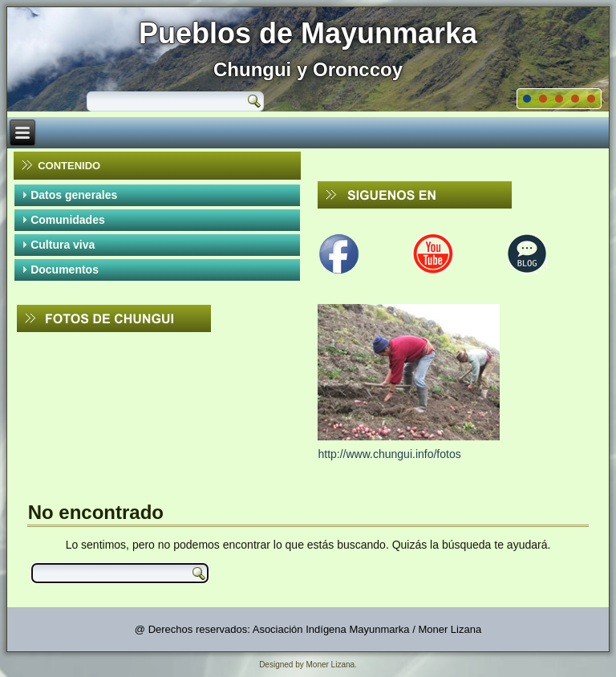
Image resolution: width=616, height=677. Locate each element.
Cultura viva (63, 245)
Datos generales (74, 195)
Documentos (65, 270)
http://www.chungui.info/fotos (389, 454)
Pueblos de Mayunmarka (308, 33)
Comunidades (68, 220)
